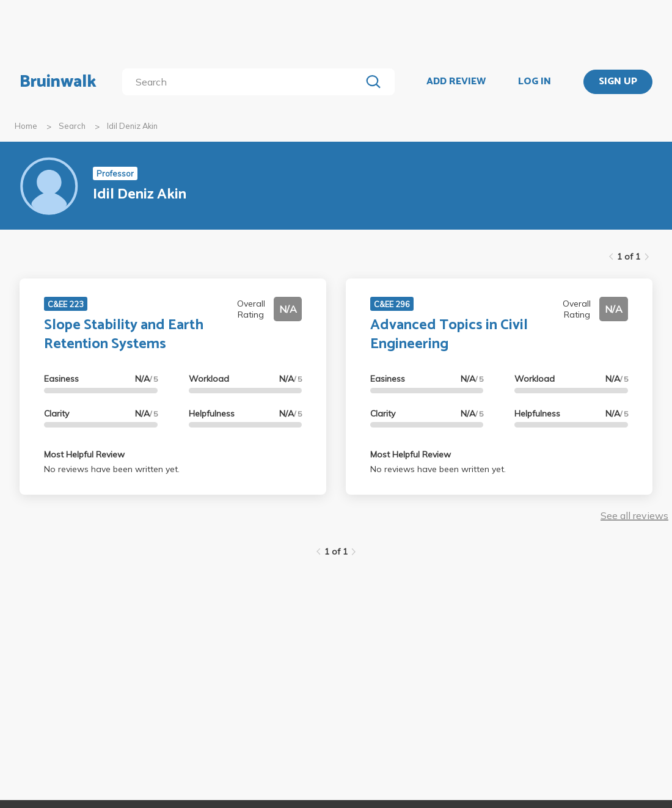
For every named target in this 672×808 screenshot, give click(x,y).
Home (26, 126)
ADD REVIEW (456, 82)
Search (72, 126)
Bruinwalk (58, 82)
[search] (244, 82)
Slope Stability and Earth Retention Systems (124, 335)
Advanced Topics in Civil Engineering (449, 335)
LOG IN (535, 82)
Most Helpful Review (84, 454)
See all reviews (634, 515)
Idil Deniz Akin (132, 126)
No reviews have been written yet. (112, 469)
